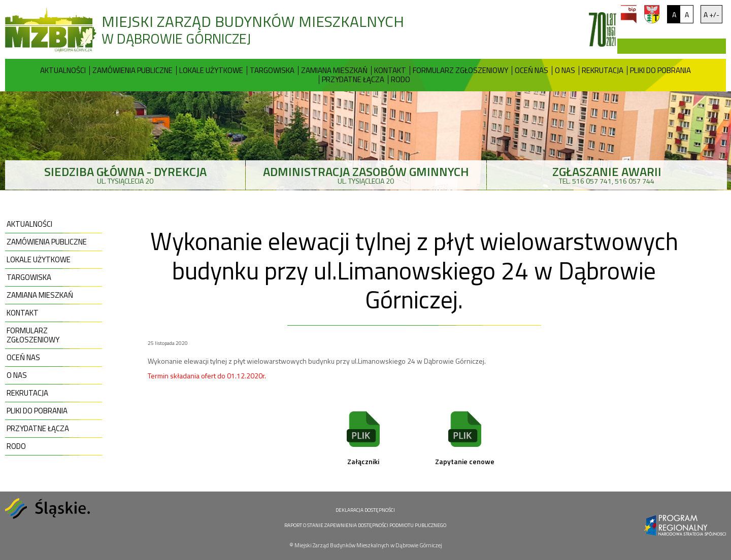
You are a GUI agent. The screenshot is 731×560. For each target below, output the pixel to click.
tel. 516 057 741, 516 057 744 (607, 174)
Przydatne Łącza (353, 80)
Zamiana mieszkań (334, 71)
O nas (565, 71)
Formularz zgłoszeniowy (460, 71)
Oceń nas (531, 71)
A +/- (711, 14)
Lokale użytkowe (211, 71)
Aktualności (63, 71)
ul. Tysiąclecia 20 (125, 174)
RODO (401, 80)
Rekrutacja (603, 71)
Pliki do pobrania (660, 71)
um (652, 14)
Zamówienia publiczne (132, 71)
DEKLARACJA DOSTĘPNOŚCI (365, 510)
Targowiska (272, 71)
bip (629, 14)
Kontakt (390, 71)
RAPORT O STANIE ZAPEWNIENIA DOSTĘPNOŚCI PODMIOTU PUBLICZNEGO (365, 525)
